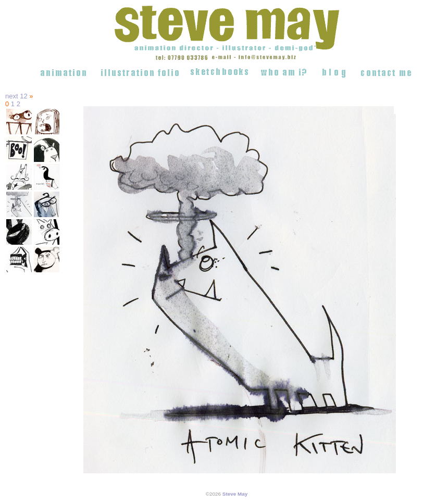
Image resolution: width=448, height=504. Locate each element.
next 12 (16, 96)
